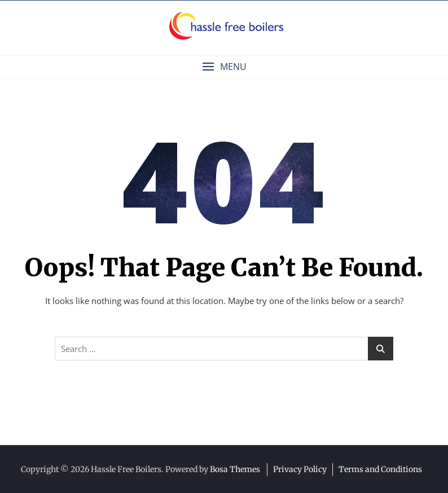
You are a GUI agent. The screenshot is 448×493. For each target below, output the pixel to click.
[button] (224, 67)
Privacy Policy (300, 469)
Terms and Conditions (380, 469)
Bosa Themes (235, 469)
